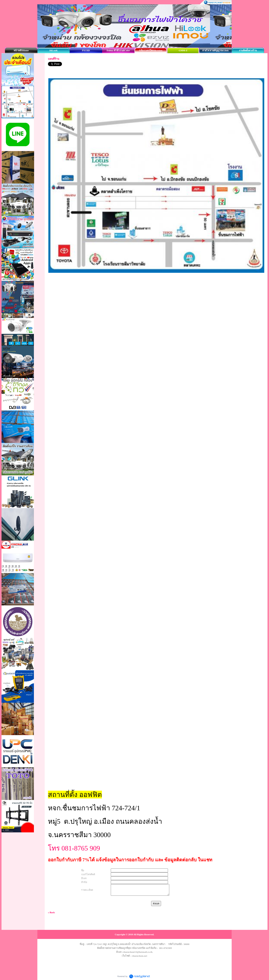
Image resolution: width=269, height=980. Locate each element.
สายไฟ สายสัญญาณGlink (216, 50)
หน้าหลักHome (21, 50)
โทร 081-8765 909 (75, 848)
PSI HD (86, 50)
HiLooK (54, 50)
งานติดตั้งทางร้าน (248, 50)
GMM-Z (183, 50)
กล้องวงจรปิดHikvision (151, 50)
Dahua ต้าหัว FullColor (118, 50)
